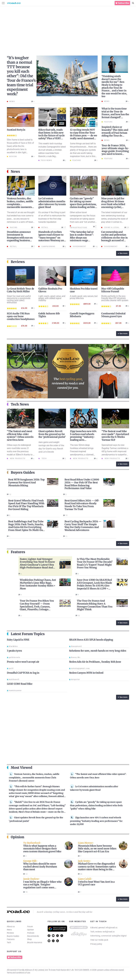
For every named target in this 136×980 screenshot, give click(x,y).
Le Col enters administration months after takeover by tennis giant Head (52, 203)
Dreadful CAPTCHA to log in (23, 673)
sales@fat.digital (119, 936)
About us (11, 926)
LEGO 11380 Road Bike (20, 684)
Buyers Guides (13, 936)
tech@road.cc (109, 932)
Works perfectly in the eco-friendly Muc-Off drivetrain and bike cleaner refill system (115, 298)
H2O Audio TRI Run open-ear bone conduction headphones (21, 316)
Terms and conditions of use (18, 973)
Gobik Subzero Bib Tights (49, 315)
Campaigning (48, 246)
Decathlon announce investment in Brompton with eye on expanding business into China (20, 238)
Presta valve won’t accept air (23, 662)
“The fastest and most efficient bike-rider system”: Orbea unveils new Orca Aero (20, 436)
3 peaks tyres (14, 651)
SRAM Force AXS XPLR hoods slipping (91, 640)
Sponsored (65, 560)
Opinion (31, 930)
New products (17, 459)
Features (11, 939)
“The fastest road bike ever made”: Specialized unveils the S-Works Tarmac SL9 (115, 436)
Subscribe (124, 3)
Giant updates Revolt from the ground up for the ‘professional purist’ (52, 434)
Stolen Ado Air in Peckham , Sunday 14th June (95, 662)
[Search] (133, 3)
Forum (30, 926)
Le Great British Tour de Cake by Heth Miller (21, 290)
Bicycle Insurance (35, 942)
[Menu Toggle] (3, 3)
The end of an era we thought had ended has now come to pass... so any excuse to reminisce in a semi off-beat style (21, 219)
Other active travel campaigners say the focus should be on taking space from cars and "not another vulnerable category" (83, 219)
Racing (13, 227)
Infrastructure (79, 228)
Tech (44, 459)
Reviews (10, 933)
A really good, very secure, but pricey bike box (84, 297)
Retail (45, 227)
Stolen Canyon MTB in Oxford (86, 673)
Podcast (31, 933)
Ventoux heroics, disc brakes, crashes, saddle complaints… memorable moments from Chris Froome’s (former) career (20, 206)
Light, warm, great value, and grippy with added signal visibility (52, 298)
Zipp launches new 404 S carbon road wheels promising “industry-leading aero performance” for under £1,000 (84, 438)
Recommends (33, 936)
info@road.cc (112, 928)
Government (79, 246)
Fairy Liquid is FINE (18, 640)
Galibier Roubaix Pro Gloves (50, 290)
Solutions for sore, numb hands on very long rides (98, 651)
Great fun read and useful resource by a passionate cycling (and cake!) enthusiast (19, 299)
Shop (29, 939)
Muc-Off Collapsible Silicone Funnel (113, 290)
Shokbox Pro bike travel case (84, 290)
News (9, 930)
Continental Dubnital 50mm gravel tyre (113, 315)
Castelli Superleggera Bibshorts (82, 315)
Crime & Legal (112, 227)
